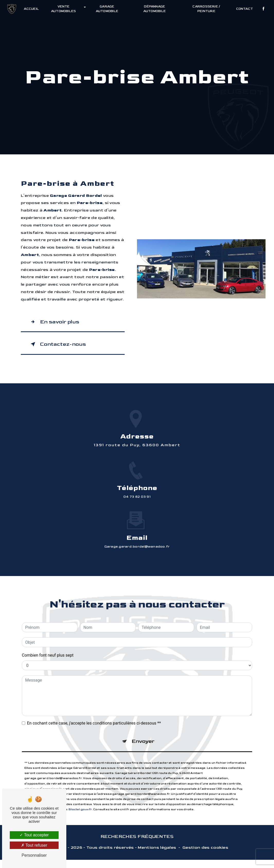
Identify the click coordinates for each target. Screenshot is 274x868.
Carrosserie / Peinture (206, 9)
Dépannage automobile (154, 9)
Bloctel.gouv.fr (80, 801)
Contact (244, 9)
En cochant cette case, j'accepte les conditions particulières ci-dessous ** (94, 712)
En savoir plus (59, 323)
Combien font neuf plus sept (48, 644)
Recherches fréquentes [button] (137, 845)
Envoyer (144, 732)
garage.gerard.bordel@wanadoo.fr (137, 535)
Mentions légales (157, 856)
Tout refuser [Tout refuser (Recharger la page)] (34, 845)
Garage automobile (107, 9)
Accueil (32, 9)
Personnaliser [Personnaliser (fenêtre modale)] (34, 855)
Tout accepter (34, 835)
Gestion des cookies (205, 856)
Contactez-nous (62, 348)
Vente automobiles (64, 9)
